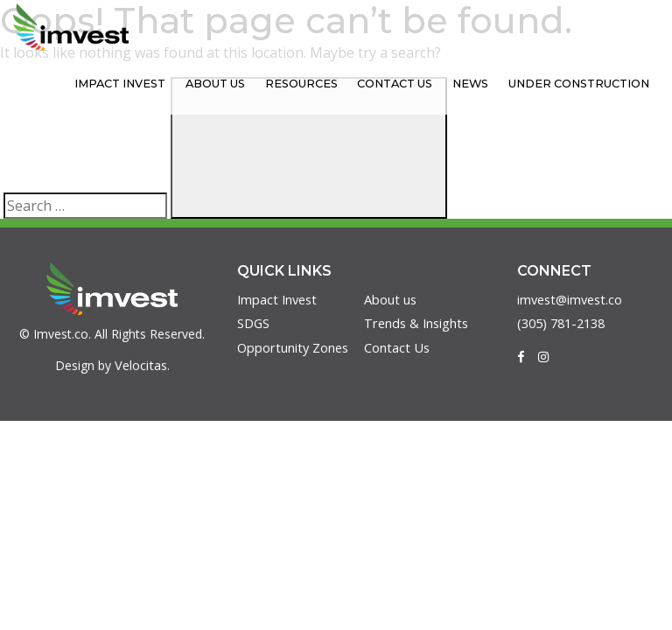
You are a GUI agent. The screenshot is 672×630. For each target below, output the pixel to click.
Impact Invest (175, 84)
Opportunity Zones (294, 349)
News (488, 84)
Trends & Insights (418, 325)
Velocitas (141, 366)
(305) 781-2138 (565, 325)
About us (260, 84)
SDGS (254, 325)
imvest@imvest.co (573, 300)
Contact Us (421, 84)
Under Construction (585, 84)
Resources (336, 84)
